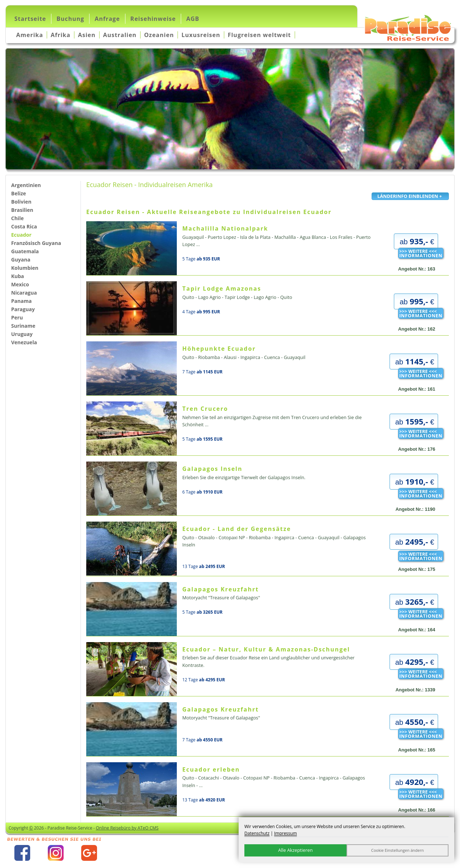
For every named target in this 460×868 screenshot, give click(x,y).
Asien (87, 35)
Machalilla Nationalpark (225, 228)
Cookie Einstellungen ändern (398, 850)
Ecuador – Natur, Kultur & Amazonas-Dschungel (266, 649)
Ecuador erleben (211, 769)
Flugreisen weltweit (259, 35)
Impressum (286, 833)
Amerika (30, 35)
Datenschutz (257, 833)
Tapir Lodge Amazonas (222, 288)
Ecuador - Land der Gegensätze (237, 529)
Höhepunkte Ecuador (219, 349)
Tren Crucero (205, 409)
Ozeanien (159, 35)
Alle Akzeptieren (295, 850)
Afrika (61, 35)
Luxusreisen (201, 35)
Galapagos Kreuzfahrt (220, 589)
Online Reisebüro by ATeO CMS (127, 828)
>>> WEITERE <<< (421, 253)
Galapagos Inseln (212, 469)
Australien (120, 35)
